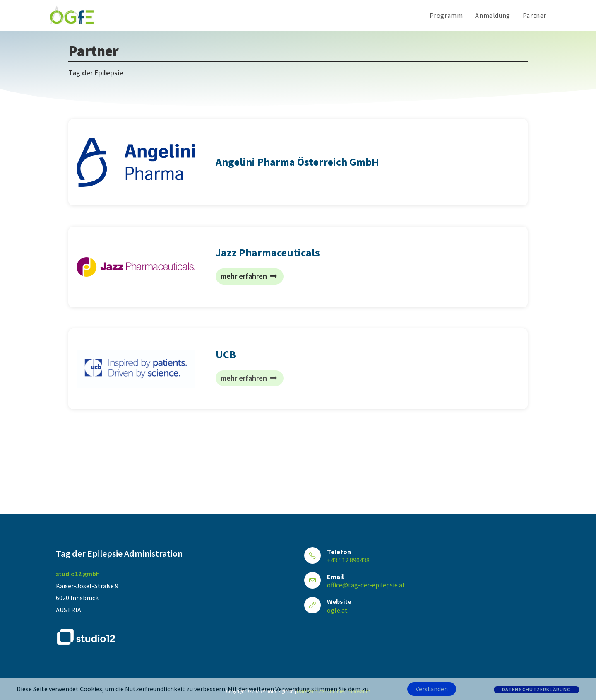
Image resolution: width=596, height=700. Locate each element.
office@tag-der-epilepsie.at (366, 585)
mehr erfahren (249, 276)
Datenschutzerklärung (537, 689)
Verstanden (432, 689)
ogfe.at (337, 610)
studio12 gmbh (78, 574)
